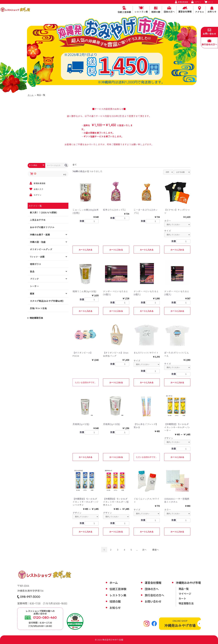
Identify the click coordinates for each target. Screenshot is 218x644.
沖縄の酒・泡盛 (38, 242)
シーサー (34, 286)
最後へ (156, 550)
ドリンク (34, 279)
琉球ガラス (35, 264)
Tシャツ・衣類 (37, 257)
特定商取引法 (35, 318)
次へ (144, 550)
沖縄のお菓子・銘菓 (40, 235)
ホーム (31, 95)
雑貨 (32, 293)
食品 (32, 271)
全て (75, 164)
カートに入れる (86, 250)
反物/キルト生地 (38, 308)
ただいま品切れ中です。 (86, 382)
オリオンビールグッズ (41, 249)
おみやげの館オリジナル (42, 227)
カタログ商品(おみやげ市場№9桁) (47, 301)
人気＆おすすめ (38, 220)
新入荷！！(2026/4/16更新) (43, 212)
